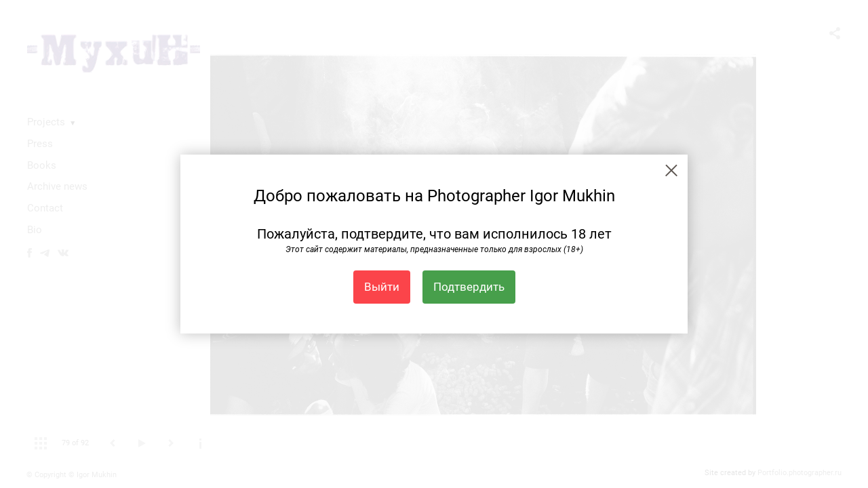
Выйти (382, 287)
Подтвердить (469, 287)
